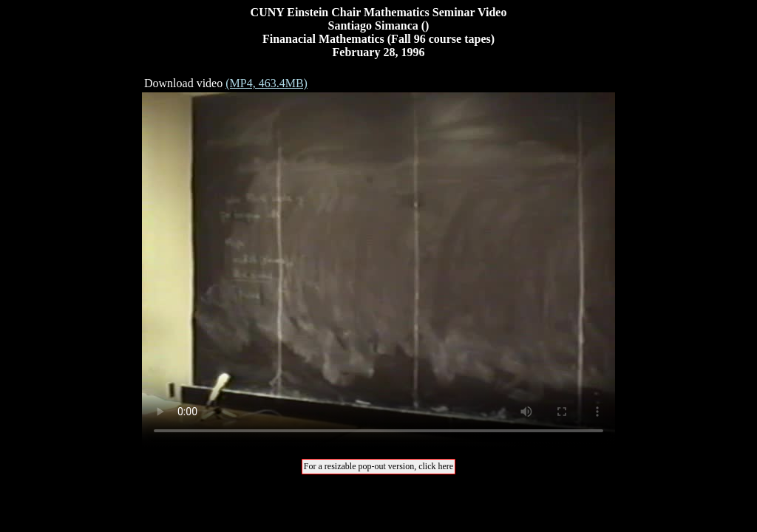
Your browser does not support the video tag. (378, 270)
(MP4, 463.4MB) (267, 83)
